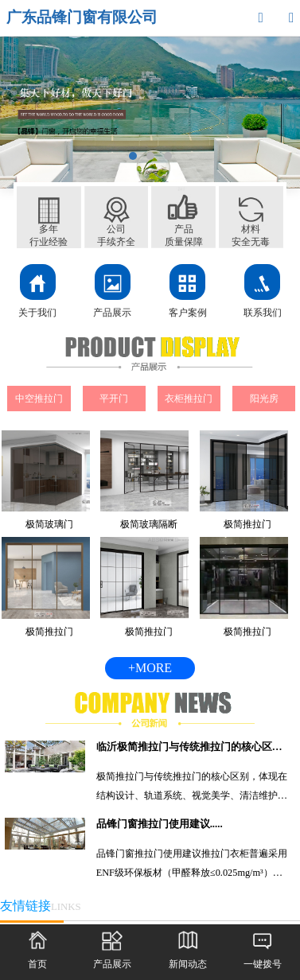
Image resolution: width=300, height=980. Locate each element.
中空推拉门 (39, 399)
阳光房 (264, 399)
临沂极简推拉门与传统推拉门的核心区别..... (194, 747)
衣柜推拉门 (189, 399)
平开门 (114, 399)
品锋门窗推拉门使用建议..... (160, 824)
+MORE (150, 668)
